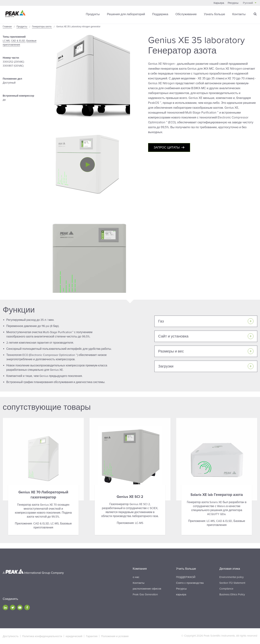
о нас (136, 577)
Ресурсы (233, 3)
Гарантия (92, 636)
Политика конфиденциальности (42, 636)
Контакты (239, 14)
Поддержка (160, 14)
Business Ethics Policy (232, 594)
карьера (181, 594)
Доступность (11, 636)
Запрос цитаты (167, 147)
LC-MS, (6, 41)
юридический (74, 636)
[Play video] (87, 165)
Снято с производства (190, 583)
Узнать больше (214, 14)
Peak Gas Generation (145, 594)
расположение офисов (147, 589)
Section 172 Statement (232, 583)
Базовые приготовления (20, 43)
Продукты (93, 14)
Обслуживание (186, 14)
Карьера (219, 3)
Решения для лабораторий (126, 14)
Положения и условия (115, 636)
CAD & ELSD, (18, 41)
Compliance (226, 589)
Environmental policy (231, 577)
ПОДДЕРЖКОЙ (186, 577)
